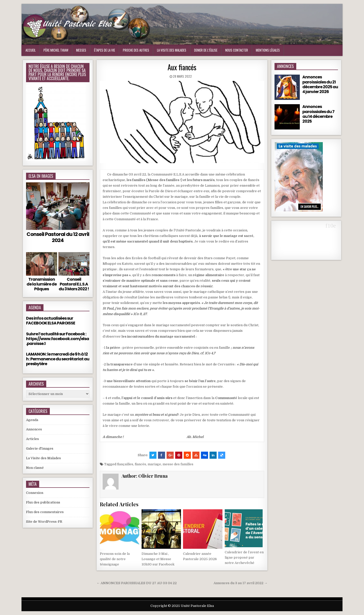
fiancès (140, 464)
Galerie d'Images (40, 448)
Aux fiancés (182, 67)
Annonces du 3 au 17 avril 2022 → (241, 583)
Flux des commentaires (45, 512)
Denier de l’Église (206, 50)
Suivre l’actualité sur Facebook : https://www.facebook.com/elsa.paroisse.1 (58, 339)
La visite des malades (172, 50)
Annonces (34, 429)
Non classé (35, 468)
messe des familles (178, 464)
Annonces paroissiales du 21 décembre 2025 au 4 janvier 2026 (320, 84)
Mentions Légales (268, 50)
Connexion (35, 493)
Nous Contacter (237, 50)
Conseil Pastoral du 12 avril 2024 (58, 237)
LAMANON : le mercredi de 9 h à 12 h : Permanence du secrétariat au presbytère (58, 359)
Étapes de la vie (105, 50)
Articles (32, 439)
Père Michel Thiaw (56, 50)
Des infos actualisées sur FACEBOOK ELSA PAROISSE (51, 321)
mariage (154, 464)
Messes (81, 50)
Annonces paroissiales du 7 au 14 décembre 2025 (318, 114)
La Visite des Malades (43, 458)
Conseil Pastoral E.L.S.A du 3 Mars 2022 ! (74, 284)
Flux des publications (43, 502)
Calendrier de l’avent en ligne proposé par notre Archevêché (244, 557)
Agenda (32, 420)
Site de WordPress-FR (44, 522)
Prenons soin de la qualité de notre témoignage (115, 559)
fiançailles (125, 464)
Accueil (31, 50)
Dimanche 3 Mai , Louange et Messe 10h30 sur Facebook (158, 559)
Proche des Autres (136, 50)
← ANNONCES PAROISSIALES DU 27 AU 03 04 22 (137, 583)
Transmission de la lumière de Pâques (42, 284)
